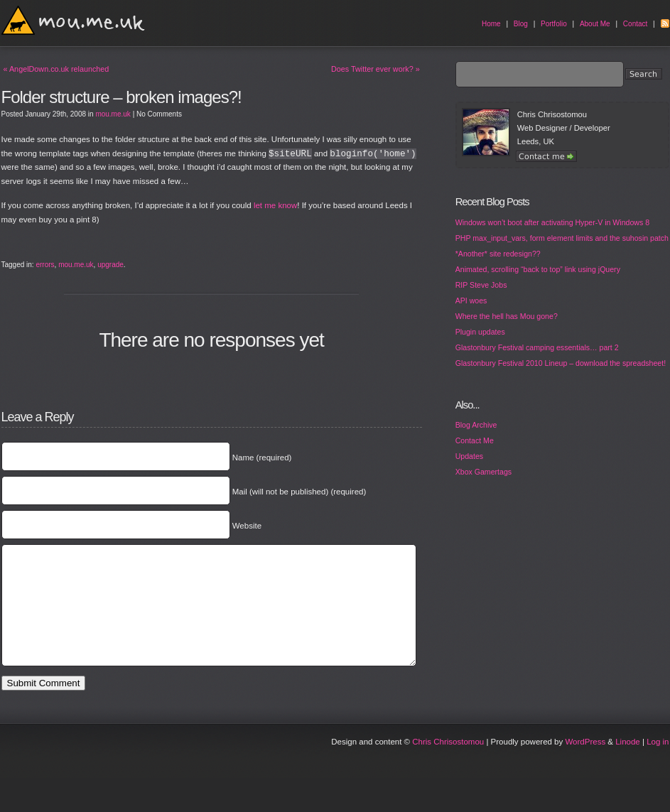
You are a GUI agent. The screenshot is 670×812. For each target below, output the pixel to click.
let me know (275, 205)
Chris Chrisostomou (448, 763)
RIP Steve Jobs (481, 285)
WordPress (585, 763)
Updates (469, 456)
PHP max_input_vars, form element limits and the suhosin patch (562, 238)
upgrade (110, 265)
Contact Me (475, 440)
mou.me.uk (113, 114)
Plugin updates (480, 332)
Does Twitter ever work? (375, 69)
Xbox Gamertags (483, 472)
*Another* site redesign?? (498, 254)
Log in (658, 763)
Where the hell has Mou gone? (507, 316)
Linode (628, 763)
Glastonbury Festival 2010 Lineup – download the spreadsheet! (561, 363)
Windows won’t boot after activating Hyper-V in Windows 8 (552, 222)
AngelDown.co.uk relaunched (56, 69)
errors (45, 265)
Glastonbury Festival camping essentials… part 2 (537, 347)
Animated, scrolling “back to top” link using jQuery (538, 269)
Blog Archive (476, 425)
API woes (471, 301)
